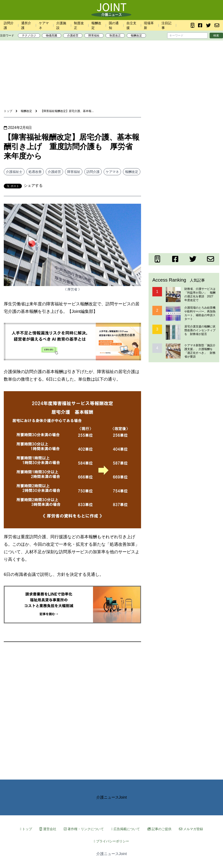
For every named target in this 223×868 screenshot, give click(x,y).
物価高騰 (52, 36)
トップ (26, 829)
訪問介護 (93, 172)
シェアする (33, 185)
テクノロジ (29, 36)
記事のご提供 (159, 829)
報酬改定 (136, 36)
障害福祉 (94, 36)
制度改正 (115, 36)
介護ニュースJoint (112, 797)
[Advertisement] (112, 59)
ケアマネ (112, 172)
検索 (216, 36)
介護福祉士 (14, 172)
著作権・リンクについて (84, 829)
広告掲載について (126, 829)
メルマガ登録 (191, 829)
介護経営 (73, 36)
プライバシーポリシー (111, 841)
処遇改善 (35, 172)
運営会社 (48, 829)
